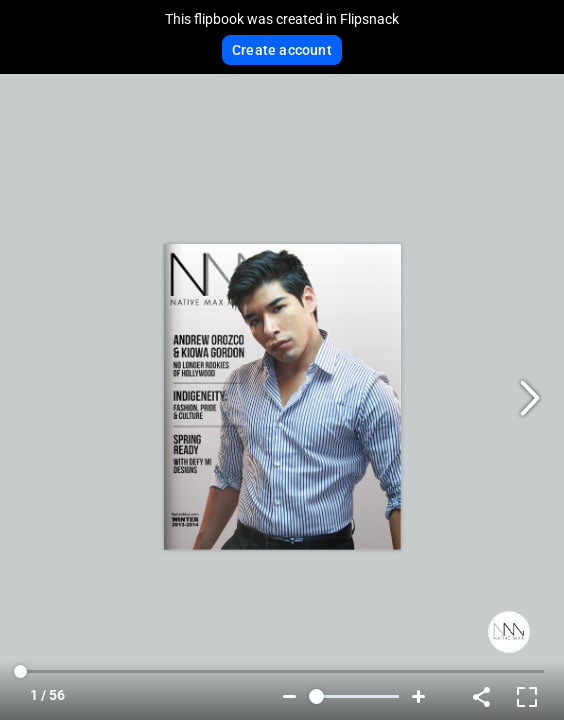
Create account (282, 50)
